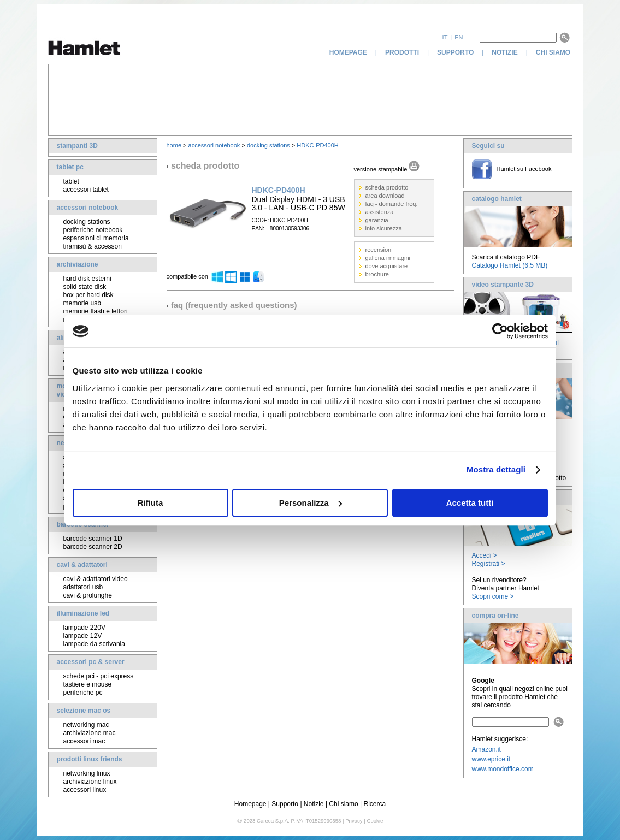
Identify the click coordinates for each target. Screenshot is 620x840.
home (174, 145)
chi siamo (554, 52)
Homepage (250, 804)
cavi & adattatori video (96, 579)
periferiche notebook (93, 230)
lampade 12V (83, 636)
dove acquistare (387, 266)
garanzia (377, 220)
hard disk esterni (87, 279)
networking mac (86, 725)
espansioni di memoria (96, 238)
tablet (71, 181)
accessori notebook (88, 208)
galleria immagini (388, 258)
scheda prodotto (387, 187)
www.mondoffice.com (503, 769)
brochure (377, 274)
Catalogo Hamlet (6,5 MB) (510, 265)
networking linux (87, 773)
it (445, 37)
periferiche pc (83, 693)
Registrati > (489, 564)
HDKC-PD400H (317, 145)
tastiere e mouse (88, 684)
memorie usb (82, 303)
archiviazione (78, 264)
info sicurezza (384, 228)
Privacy (354, 821)
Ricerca (375, 804)
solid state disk (85, 287)
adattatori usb (83, 587)
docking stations (87, 222)
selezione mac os (84, 711)
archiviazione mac (90, 733)
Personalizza (311, 503)
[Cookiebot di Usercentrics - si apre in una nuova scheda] (500, 331)
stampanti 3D (77, 146)
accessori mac (84, 741)
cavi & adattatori (82, 565)
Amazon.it (486, 749)
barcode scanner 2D (93, 547)
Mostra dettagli (496, 469)
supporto (455, 52)
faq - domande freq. (392, 204)
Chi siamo (343, 804)
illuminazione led (83, 613)
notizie (504, 52)
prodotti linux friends (90, 759)
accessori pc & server (91, 662)
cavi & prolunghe (88, 595)
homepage (348, 52)
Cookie (375, 821)
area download (385, 196)
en (459, 37)
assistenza (380, 212)
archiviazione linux (90, 782)
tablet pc (70, 167)
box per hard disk (88, 295)
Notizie (314, 804)
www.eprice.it (491, 759)
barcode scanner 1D (93, 539)
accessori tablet (86, 190)
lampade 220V (84, 628)
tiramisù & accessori (93, 246)
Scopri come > (493, 596)
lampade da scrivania (94, 644)
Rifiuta (150, 503)
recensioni (379, 250)
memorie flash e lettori (96, 311)
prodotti (402, 52)
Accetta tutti (470, 503)
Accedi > (485, 555)
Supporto (285, 804)
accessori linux (85, 790)
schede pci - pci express (99, 676)
